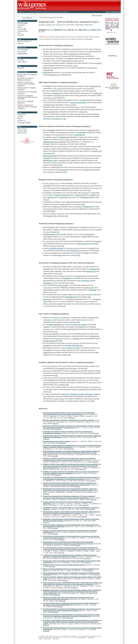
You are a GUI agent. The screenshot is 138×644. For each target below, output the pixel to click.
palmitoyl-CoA (87, 197)
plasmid (82, 112)
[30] (78, 322)
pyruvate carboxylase (72, 345)
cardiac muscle (48, 292)
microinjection (96, 387)
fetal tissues (87, 89)
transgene (78, 204)
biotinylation (76, 107)
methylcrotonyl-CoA (83, 244)
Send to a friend (24, 41)
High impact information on (26, 79)
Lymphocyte (47, 253)
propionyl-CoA (75, 54)
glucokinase (74, 251)
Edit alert (22, 29)
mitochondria (57, 239)
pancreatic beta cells (73, 248)
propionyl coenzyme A (51, 142)
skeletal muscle (51, 98)
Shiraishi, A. (58, 30)
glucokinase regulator (56, 248)
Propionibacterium (80, 56)
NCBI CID (21, 68)
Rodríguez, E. (44, 30)
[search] (25, 18)
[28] (89, 297)
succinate (46, 158)
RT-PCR (88, 401)
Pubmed (71, 418)
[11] (84, 135)
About (20, 118)
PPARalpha (50, 325)
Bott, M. (71, 30)
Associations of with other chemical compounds (27, 97)
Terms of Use (22, 129)
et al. (51, 30)
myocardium (47, 288)
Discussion (21, 25)
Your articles (22, 52)
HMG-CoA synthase (80, 325)
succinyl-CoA (64, 197)
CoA (90, 132)
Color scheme (22, 62)
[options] (30, 18)
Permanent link (23, 31)
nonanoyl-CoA (95, 269)
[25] (79, 255)
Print (19, 33)
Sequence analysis (50, 214)
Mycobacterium (92, 68)
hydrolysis (86, 193)
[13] (53, 153)
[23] (63, 246)
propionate (51, 130)
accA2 (70, 348)
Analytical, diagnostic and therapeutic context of (27, 107)
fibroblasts (52, 227)
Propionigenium (67, 158)
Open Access (22, 133)
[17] (48, 200)
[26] (61, 274)
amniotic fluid (74, 89)
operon (54, 137)
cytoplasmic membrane (59, 163)
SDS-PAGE (47, 371)
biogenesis (61, 214)
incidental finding (51, 366)
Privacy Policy (22, 131)
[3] (76, 66)
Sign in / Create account (113, 12)
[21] (58, 232)
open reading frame (67, 139)
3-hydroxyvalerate (49, 341)
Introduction (22, 114)
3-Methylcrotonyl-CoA (50, 234)
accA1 (65, 348)
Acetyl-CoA (47, 299)
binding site (77, 61)
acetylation (78, 207)
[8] (75, 105)
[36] (67, 385)
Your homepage (23, 50)
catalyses (71, 156)
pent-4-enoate (63, 285)
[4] (52, 70)
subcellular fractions (81, 302)
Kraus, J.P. (95, 30)
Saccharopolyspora (69, 72)
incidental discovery (52, 241)
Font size (21, 60)
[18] (83, 204)
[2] (82, 61)
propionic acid (64, 137)
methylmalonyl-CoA (71, 297)
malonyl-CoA (80, 195)
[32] (61, 341)
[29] (64, 306)
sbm (48, 334)
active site (56, 52)
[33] (81, 345)
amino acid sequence (82, 186)
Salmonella (83, 137)
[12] (85, 144)
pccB (77, 348)
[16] (89, 190)
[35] (56, 376)
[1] (90, 54)
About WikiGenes (82, 637)
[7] (64, 98)
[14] (60, 165)
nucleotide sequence (72, 343)
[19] (54, 211)
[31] (56, 332)
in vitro (83, 295)
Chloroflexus (51, 172)
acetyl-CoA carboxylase (78, 103)
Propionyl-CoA (48, 68)
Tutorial (20, 117)
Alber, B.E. (83, 30)
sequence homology (61, 56)
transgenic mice (48, 329)
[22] (64, 239)
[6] (93, 89)
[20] (67, 216)
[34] (86, 369)
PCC (69, 380)
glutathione (67, 278)
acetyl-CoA (57, 93)
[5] (70, 75)
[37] (50, 392)
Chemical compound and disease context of (26, 84)
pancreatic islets (55, 246)
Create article (22, 54)
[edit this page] (97, 16)
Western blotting (59, 399)
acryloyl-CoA (65, 170)
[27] (55, 292)
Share (21, 43)
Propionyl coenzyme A (64, 45)
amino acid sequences (60, 146)
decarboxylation (89, 158)
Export (21, 35)
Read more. (89, 39)
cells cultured (58, 89)
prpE (84, 139)
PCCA (48, 119)
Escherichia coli (70, 66)
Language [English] (24, 123)
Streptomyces (58, 54)
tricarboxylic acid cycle (62, 339)
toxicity (63, 135)
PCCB (56, 119)
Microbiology (63, 144)
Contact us (21, 121)
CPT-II (68, 325)
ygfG (54, 334)
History (20, 27)
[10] (65, 119)
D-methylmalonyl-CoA (61, 195)
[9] (86, 112)
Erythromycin (48, 72)
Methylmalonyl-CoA (50, 156)
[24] (97, 251)
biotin (84, 100)
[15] (65, 172)
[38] (93, 401)
